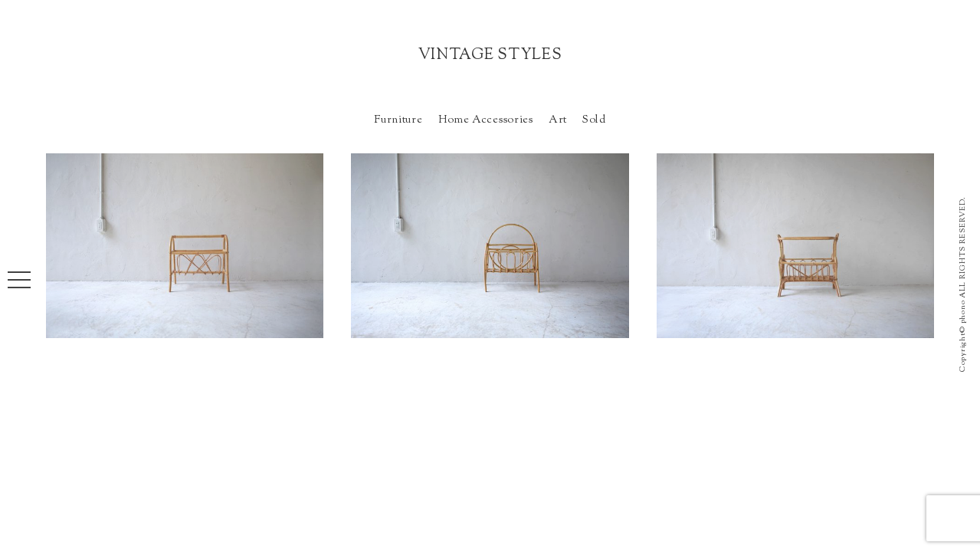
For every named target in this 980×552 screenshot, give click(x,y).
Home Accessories (486, 120)
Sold (594, 120)
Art (558, 120)
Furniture (398, 120)
